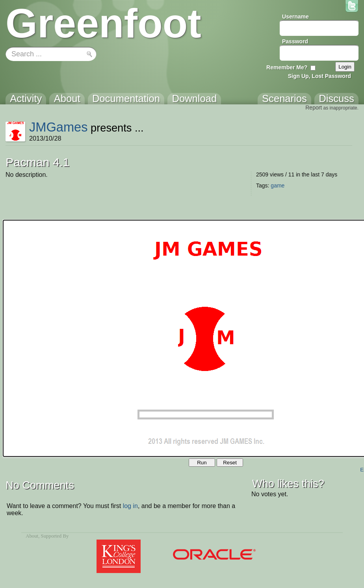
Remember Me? (287, 67)
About (32, 536)
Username (295, 17)
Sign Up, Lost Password (319, 76)
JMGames (58, 127)
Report (314, 108)
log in (130, 506)
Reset (230, 463)
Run (202, 463)
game (278, 185)
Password (295, 41)
